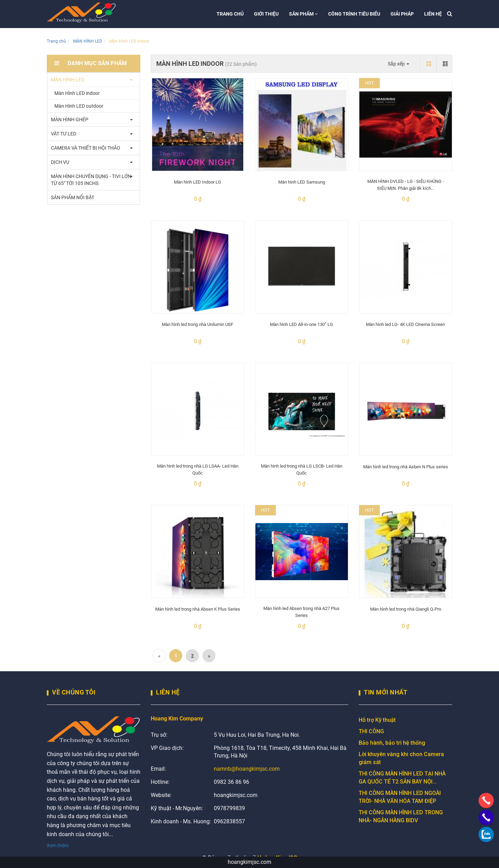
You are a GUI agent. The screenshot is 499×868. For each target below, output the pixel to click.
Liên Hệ (168, 692)
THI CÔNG (371, 731)
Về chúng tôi (74, 692)
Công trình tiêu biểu (354, 14)
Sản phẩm (303, 14)
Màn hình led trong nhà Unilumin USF (198, 324)
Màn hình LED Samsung (302, 182)
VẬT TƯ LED (64, 134)
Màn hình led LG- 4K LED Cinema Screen (405, 324)
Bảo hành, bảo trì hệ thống (392, 743)
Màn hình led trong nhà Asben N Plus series (406, 467)
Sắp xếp (399, 64)
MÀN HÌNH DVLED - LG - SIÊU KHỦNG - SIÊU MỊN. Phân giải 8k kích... (406, 185)
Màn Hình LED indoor (77, 93)
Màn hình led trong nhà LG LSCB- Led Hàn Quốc (302, 470)
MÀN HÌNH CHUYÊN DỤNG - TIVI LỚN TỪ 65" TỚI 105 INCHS (91, 180)
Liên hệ (433, 14)
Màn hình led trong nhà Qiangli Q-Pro (406, 609)
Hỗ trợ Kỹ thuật (377, 720)
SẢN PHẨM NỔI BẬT (73, 197)
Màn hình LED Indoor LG (198, 182)
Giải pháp (402, 14)
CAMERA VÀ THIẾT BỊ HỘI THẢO (86, 148)
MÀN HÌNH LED (88, 41)
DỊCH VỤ (60, 162)
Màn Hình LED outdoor (79, 106)
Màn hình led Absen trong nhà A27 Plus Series (301, 612)
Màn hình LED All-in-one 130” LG (301, 324)
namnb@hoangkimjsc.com (247, 769)
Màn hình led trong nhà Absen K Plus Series (198, 609)
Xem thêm (58, 845)
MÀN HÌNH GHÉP (70, 119)
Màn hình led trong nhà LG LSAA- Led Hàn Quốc (198, 470)
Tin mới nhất (386, 692)
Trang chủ (230, 14)
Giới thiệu (266, 14)
